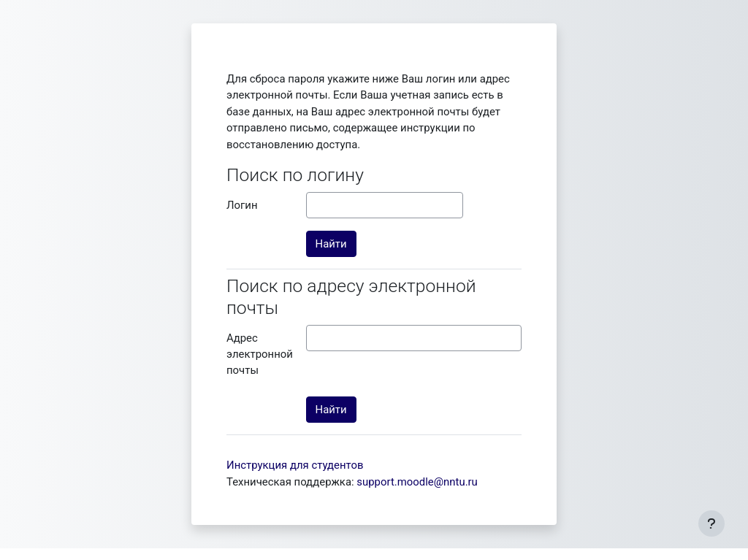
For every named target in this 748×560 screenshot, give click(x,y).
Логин (242, 205)
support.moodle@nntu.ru (417, 482)
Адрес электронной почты (260, 354)
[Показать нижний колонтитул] (711, 523)
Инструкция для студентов (295, 465)
